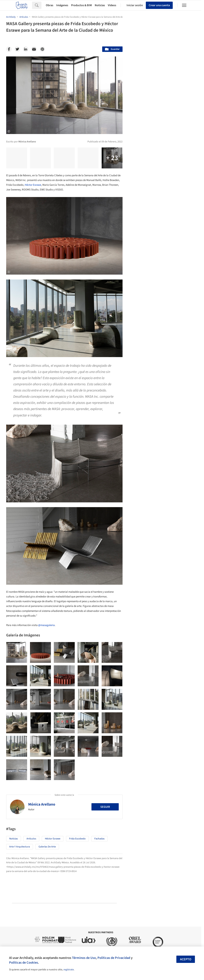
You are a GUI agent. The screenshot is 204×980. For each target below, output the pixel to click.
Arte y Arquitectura (20, 847)
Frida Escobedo (77, 839)
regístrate (69, 970)
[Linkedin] (26, 49)
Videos (112, 5)
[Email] (34, 49)
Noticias (100, 5)
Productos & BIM (81, 5)
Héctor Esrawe (33, 185)
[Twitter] (17, 49)
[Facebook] (9, 49)
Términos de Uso (84, 958)
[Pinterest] (42, 49)
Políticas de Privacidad (114, 958)
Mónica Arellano (42, 804)
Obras (50, 5)
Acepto (186, 959)
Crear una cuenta (159, 5)
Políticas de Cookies (24, 963)
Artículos (31, 839)
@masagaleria (46, 625)
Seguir (105, 807)
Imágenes (62, 5)
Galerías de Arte (47, 847)
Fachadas (99, 839)
